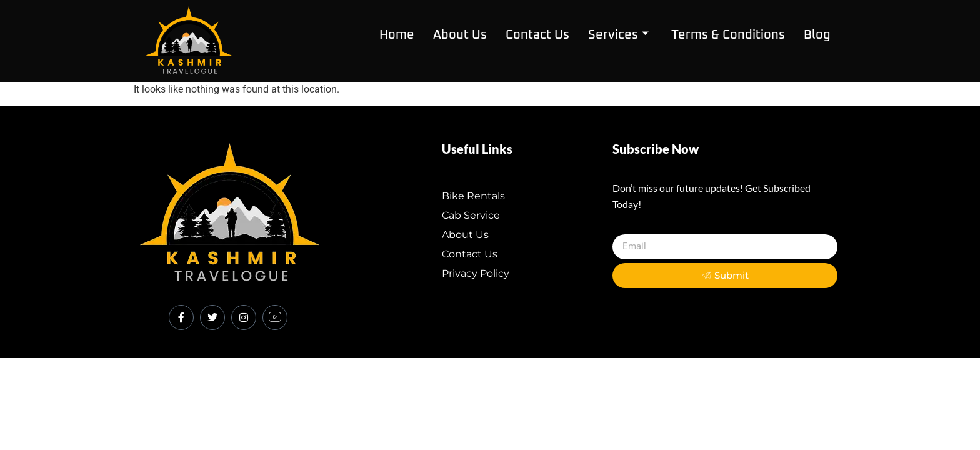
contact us (537, 35)
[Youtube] (275, 317)
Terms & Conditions (728, 35)
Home (397, 35)
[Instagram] (244, 317)
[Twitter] (212, 317)
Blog (817, 35)
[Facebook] (181, 317)
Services (618, 35)
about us (460, 35)
